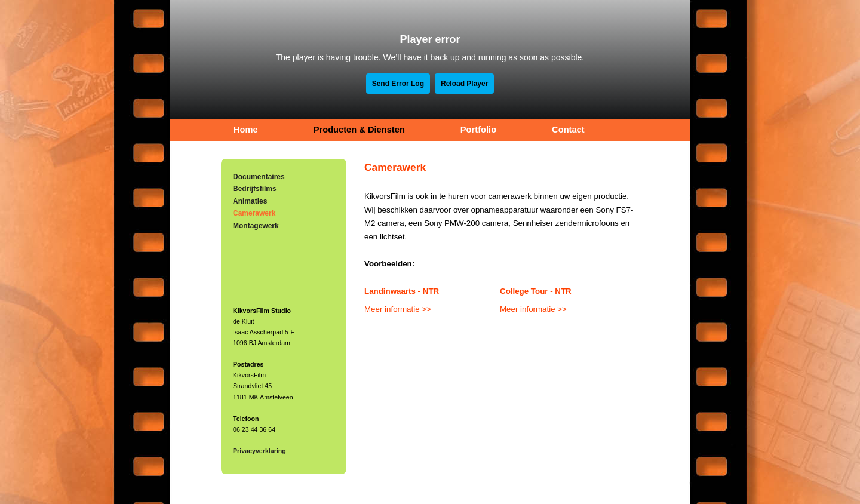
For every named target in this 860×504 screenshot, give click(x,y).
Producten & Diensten (359, 130)
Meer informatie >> (398, 309)
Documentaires (259, 177)
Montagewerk (256, 226)
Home (246, 130)
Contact (568, 130)
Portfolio (478, 130)
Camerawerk (254, 213)
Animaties (250, 201)
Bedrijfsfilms (255, 189)
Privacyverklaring (259, 451)
